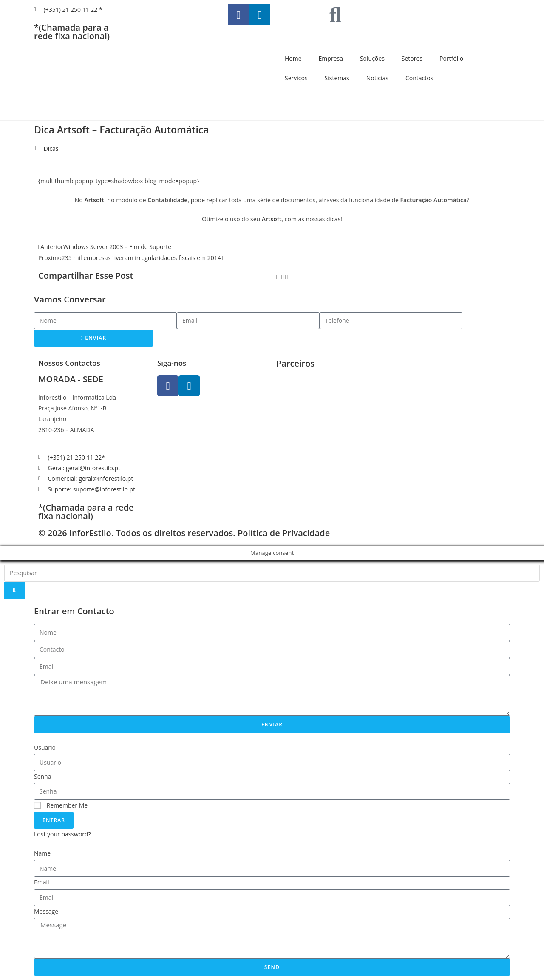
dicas (333, 219)
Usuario (45, 747)
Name (42, 853)
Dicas (51, 148)
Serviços (296, 78)
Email (42, 882)
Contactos (419, 78)
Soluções (372, 58)
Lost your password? (62, 834)
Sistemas (337, 78)
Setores (412, 58)
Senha (43, 776)
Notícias (377, 78)
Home (293, 58)
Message (46, 911)
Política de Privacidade (284, 533)
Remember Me (61, 805)
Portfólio (451, 58)
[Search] (14, 590)
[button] (277, 277)
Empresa (331, 58)
